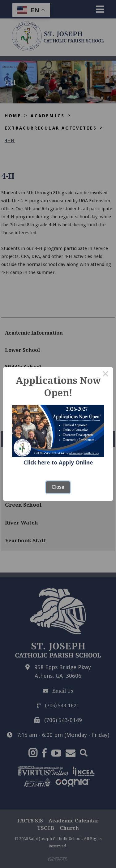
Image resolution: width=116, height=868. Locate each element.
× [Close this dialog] (105, 375)
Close (58, 487)
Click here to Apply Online (58, 462)
